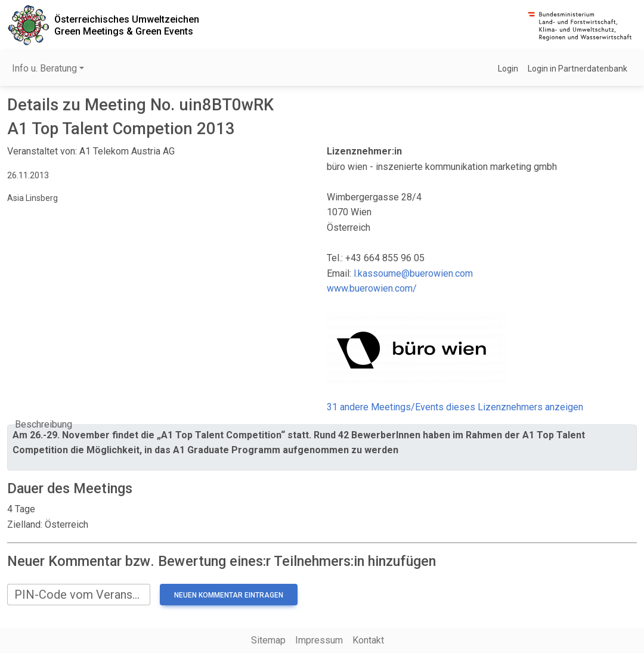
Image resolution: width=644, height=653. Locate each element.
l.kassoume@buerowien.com (413, 273)
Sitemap (268, 640)
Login (508, 69)
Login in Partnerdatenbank (578, 69)
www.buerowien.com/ (372, 288)
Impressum (319, 640)
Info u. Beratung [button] (44, 68)
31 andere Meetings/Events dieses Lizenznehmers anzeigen (455, 407)
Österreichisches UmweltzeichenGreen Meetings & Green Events (127, 25)
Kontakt (368, 640)
